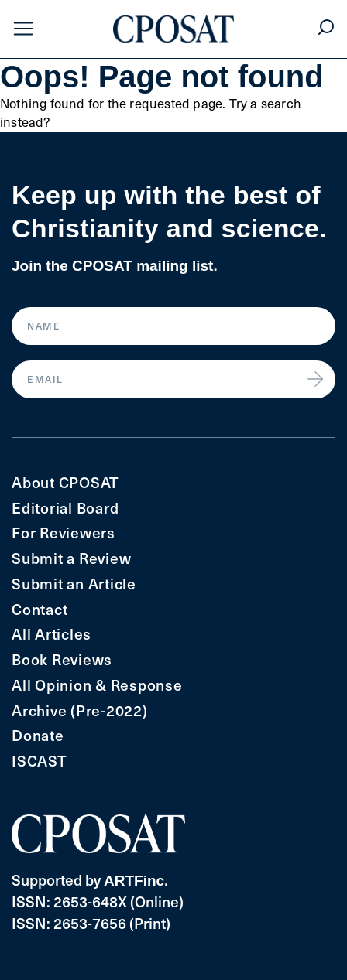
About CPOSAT (65, 482)
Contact (40, 609)
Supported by (90, 879)
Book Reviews (62, 659)
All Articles (52, 634)
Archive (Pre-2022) (80, 710)
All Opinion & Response (97, 685)
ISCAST (40, 761)
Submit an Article (74, 584)
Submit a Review (71, 558)
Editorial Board (65, 508)
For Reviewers (64, 533)
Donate (38, 735)
